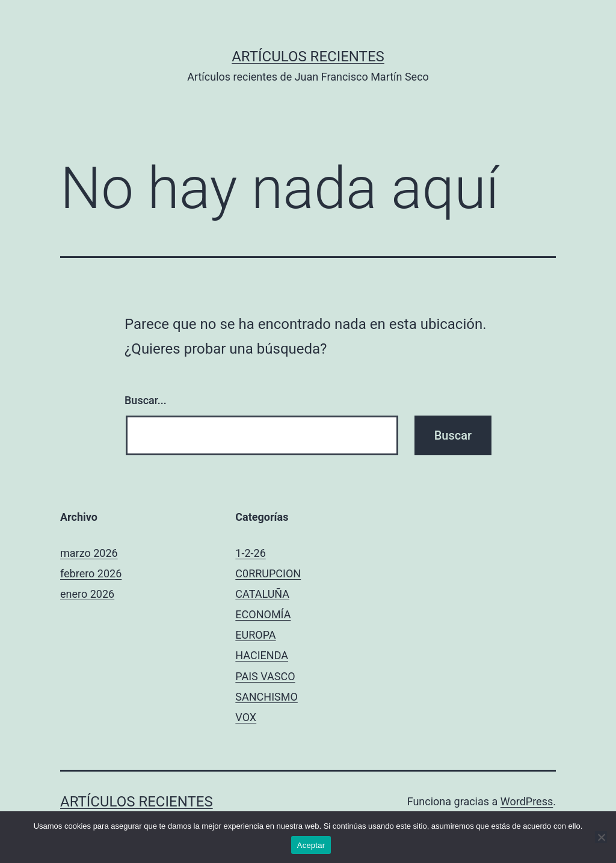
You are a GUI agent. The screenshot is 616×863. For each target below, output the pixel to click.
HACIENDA (262, 655)
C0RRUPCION (268, 573)
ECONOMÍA (263, 614)
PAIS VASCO (265, 676)
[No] (601, 837)
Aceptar (311, 845)
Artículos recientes (308, 57)
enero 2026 (87, 594)
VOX (246, 717)
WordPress (527, 801)
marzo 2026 (89, 553)
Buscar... (146, 400)
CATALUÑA (262, 594)
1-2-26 (250, 553)
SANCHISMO (266, 697)
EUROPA (255, 635)
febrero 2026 (91, 573)
